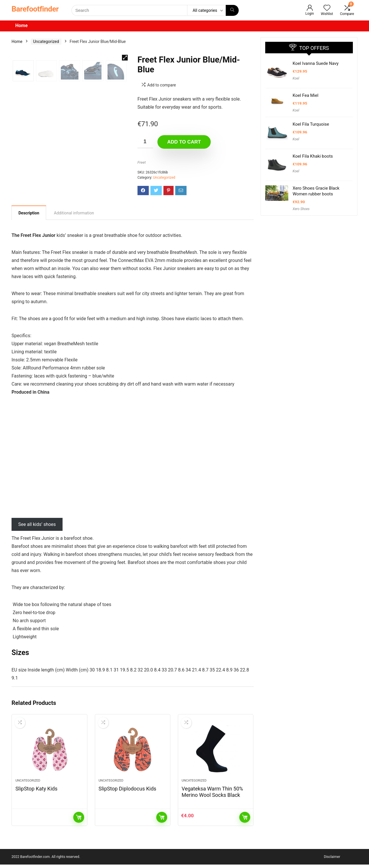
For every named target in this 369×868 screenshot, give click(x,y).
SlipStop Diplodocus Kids (127, 792)
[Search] (232, 10)
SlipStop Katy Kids (36, 792)
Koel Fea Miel (305, 95)
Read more (79, 821)
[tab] (29, 213)
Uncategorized (46, 41)
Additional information (74, 213)
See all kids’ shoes (37, 524)
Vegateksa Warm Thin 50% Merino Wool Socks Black (212, 795)
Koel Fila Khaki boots (313, 156)
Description (29, 213)
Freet (142, 162)
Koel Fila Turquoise (311, 124)
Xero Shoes (301, 209)
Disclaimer (332, 860)
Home (21, 26)
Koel (296, 78)
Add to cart (184, 142)
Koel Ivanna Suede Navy (316, 63)
